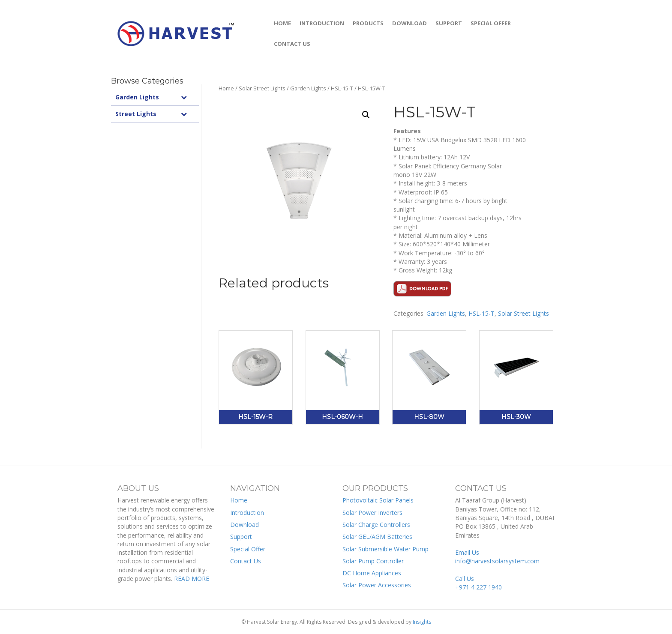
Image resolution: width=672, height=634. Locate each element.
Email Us (497, 557)
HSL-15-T (342, 88)
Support (449, 23)
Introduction (322, 23)
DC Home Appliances (372, 573)
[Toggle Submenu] (184, 97)
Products (368, 23)
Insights (422, 622)
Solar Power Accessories (377, 585)
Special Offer (491, 23)
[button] (366, 115)
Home (282, 23)
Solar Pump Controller (373, 561)
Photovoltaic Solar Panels (378, 500)
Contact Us (292, 44)
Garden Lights (308, 88)
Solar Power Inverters (372, 513)
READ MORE (192, 579)
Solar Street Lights (262, 88)
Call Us (478, 583)
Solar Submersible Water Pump (385, 549)
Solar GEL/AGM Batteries (377, 537)
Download (409, 23)
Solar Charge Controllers (376, 525)
